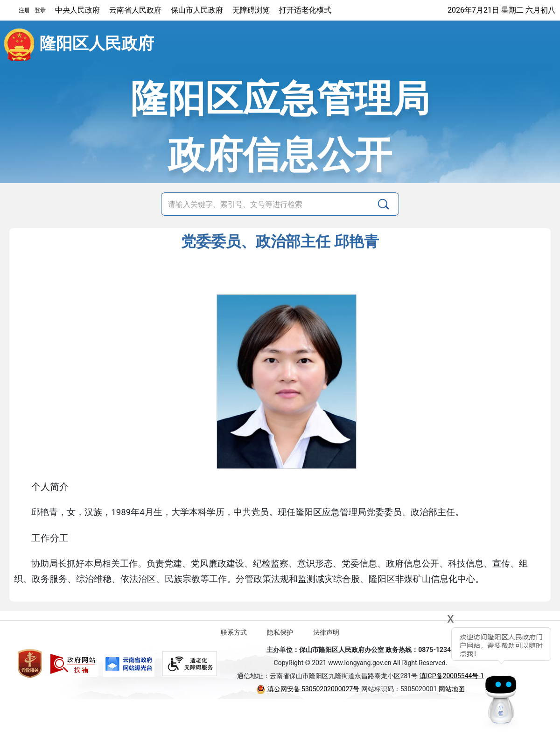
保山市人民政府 (197, 10)
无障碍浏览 (251, 10)
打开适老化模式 (305, 10)
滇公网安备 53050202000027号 (308, 689)
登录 (40, 10)
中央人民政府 (77, 10)
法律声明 (326, 632)
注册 (24, 10)
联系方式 (234, 632)
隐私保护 (280, 632)
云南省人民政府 (135, 10)
